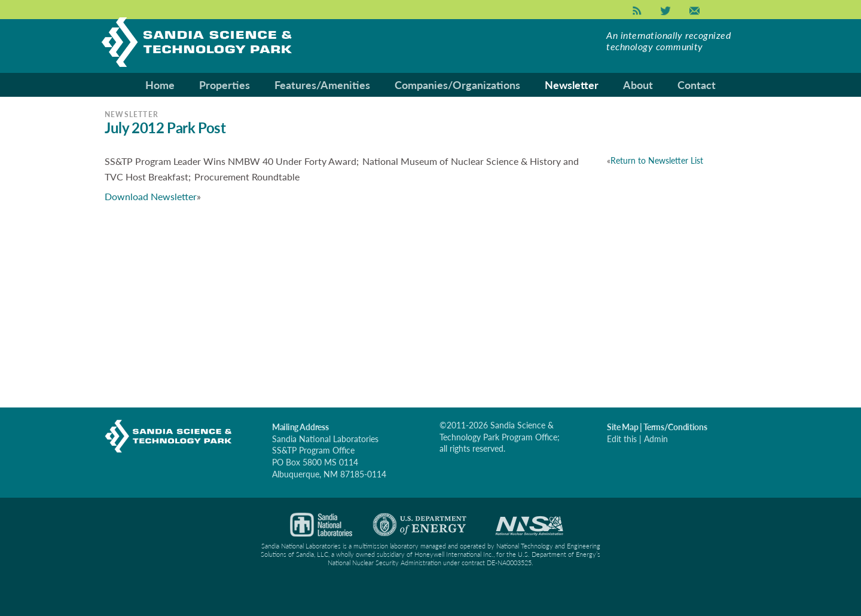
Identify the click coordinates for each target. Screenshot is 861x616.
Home (160, 85)
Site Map (622, 427)
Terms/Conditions (675, 427)
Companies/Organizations (457, 85)
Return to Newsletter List (657, 160)
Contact (697, 85)
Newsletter (572, 85)
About (638, 85)
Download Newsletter (151, 196)
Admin (656, 439)
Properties (225, 85)
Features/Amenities (322, 85)
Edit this (622, 439)
